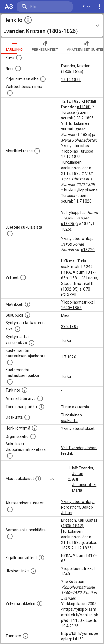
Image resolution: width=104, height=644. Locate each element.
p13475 (68, 224)
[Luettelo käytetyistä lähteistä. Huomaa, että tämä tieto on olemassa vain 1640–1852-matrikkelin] (23, 277)
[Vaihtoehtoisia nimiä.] (10, 93)
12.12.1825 (71, 80)
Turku (66, 340)
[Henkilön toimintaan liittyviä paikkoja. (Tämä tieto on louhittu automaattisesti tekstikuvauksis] (41, 407)
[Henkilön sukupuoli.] (27, 315)
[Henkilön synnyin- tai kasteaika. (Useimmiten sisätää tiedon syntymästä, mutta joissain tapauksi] (17, 329)
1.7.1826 (69, 357)
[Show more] (52, 479)
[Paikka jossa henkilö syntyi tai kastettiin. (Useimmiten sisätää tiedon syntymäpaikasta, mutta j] (32, 343)
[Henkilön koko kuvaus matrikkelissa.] (37, 151)
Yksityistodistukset (78, 428)
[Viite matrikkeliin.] (40, 603)
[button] (52, 26)
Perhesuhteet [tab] (45, 46)
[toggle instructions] (28, 20)
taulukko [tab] (14, 46)
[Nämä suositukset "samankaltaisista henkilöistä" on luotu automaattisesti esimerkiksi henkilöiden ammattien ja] (10, 536)
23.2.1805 (70, 327)
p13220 (88, 250)
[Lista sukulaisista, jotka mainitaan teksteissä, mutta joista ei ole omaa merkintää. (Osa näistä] (38, 479)
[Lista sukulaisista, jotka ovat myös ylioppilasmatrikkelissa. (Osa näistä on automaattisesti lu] (10, 456)
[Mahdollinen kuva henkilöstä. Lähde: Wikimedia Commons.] (19, 58)
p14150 (84, 107)
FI (86, 7)
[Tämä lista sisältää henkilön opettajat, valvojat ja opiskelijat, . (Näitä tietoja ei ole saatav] (10, 509)
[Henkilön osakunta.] (27, 417)
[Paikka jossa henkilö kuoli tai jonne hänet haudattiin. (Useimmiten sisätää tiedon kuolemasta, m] (10, 382)
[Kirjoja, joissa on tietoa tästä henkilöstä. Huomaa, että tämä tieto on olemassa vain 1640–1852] (41, 558)
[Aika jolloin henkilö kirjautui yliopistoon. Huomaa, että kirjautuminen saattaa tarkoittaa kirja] (43, 79)
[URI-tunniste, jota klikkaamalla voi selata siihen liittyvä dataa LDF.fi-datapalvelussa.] (26, 636)
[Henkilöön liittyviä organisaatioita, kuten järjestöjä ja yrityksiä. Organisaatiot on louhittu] (33, 436)
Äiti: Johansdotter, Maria (85, 485)
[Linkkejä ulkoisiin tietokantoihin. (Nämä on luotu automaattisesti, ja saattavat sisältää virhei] (33, 571)
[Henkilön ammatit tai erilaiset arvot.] (40, 398)
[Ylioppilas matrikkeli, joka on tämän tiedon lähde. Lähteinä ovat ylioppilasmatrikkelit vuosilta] (27, 304)
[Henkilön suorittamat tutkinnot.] (25, 390)
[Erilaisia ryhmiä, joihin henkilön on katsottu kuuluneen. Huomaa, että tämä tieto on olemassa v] (35, 428)
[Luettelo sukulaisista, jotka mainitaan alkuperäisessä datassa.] (10, 234)
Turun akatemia (75, 407)
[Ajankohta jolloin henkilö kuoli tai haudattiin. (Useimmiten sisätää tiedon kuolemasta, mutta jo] (10, 362)
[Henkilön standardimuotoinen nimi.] (18, 69)
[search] (45, 7)
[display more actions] (100, 7)
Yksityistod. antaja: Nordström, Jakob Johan (78, 507)
